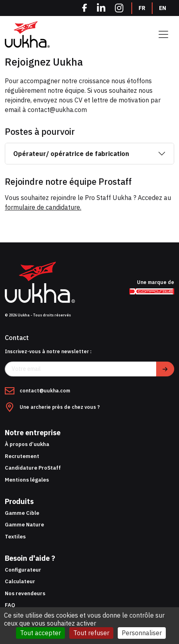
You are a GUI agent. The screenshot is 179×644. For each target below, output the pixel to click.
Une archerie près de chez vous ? (60, 407)
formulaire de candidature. (43, 207)
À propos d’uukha (27, 444)
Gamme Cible (22, 513)
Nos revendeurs (25, 593)
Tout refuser (91, 633)
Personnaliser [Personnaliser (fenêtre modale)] (142, 633)
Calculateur (20, 581)
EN (163, 8)
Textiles (15, 537)
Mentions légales (27, 480)
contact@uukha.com (45, 391)
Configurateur (23, 570)
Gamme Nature (24, 525)
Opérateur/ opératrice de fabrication (71, 154)
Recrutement (22, 456)
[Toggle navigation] (163, 34)
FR (142, 8)
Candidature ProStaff (33, 468)
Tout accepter (40, 633)
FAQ (10, 605)
